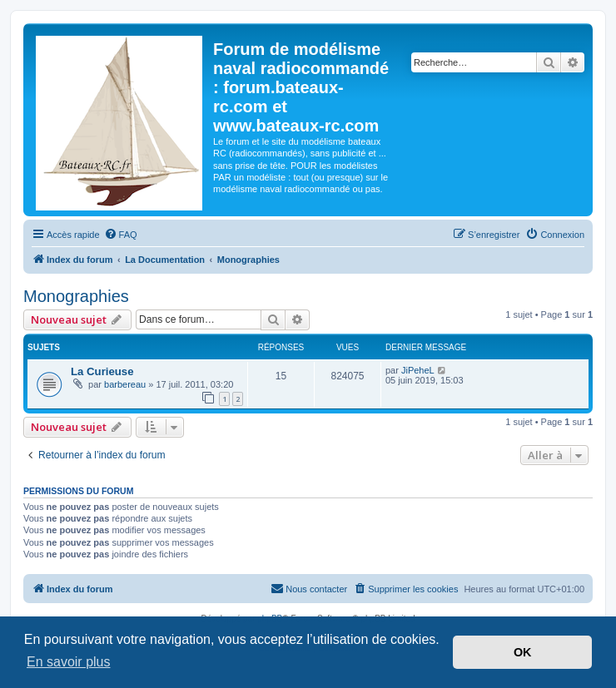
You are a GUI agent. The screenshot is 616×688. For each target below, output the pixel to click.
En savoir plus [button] (69, 662)
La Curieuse (102, 371)
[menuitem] (121, 235)
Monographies (76, 296)
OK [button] (523, 652)
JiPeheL (418, 370)
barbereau (125, 384)
